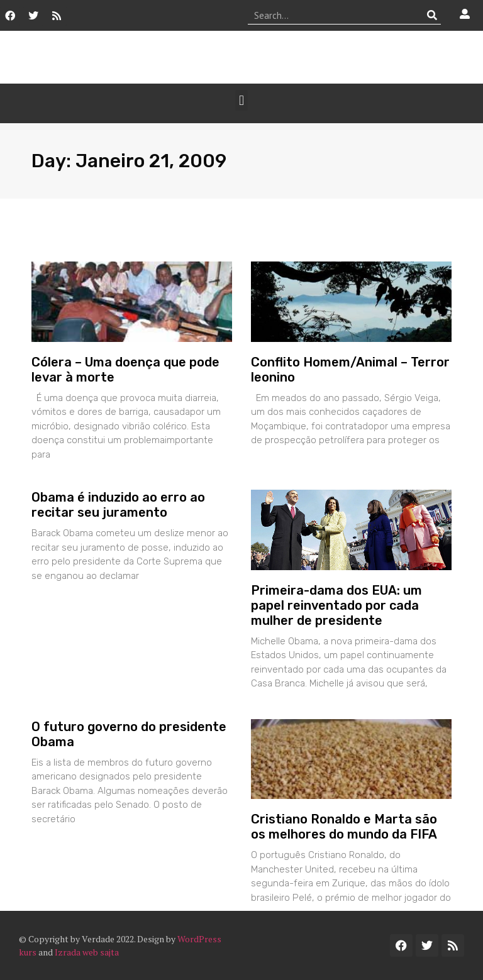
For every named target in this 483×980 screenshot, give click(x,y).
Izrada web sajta (87, 952)
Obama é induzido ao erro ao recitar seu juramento (118, 505)
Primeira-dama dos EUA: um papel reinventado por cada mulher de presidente (336, 605)
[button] (241, 100)
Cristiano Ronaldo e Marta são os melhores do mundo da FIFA (344, 827)
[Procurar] (432, 15)
